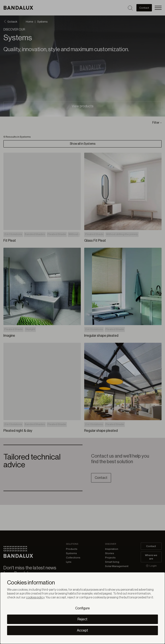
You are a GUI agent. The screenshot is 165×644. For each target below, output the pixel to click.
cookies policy (35, 598)
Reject (82, 619)
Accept (82, 630)
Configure (82, 608)
